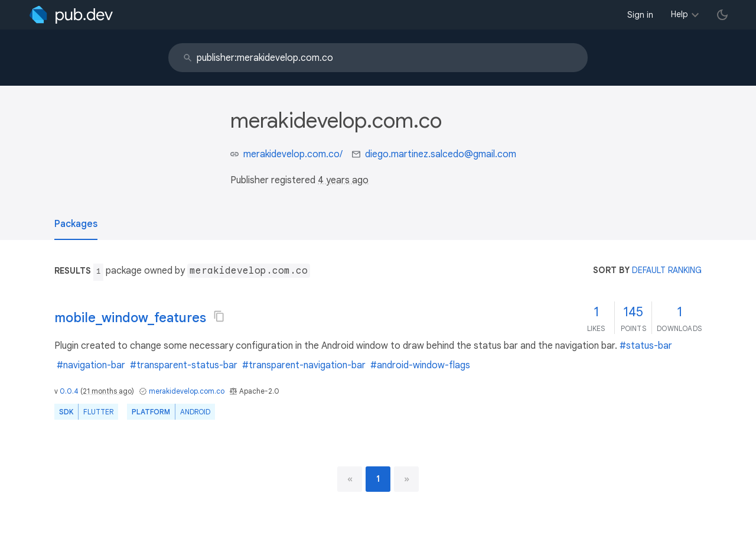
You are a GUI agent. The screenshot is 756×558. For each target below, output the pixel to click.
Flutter (98, 412)
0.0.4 (69, 391)
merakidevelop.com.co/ (293, 154)
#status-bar (646, 346)
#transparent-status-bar (184, 365)
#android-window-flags (420, 365)
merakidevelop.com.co (187, 391)
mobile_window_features (130, 318)
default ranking (667, 270)
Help (680, 14)
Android (195, 412)
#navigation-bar (91, 365)
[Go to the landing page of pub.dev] (71, 15)
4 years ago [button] (343, 180)
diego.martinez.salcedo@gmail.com (441, 154)
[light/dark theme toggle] (722, 15)
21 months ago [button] (107, 391)
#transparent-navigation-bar (304, 365)
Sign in (640, 15)
